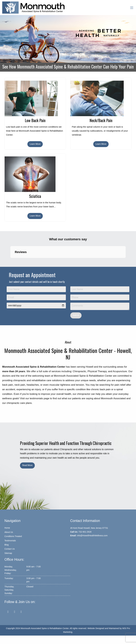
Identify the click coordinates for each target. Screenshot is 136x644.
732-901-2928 (85, 532)
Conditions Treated (13, 536)
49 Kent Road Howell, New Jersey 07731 (89, 528)
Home (7, 528)
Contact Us (10, 549)
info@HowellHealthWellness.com (92, 536)
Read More (27, 465)
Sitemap (8, 553)
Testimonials (10, 541)
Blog (7, 545)
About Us (9, 532)
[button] (10, 261)
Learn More (35, 144)
